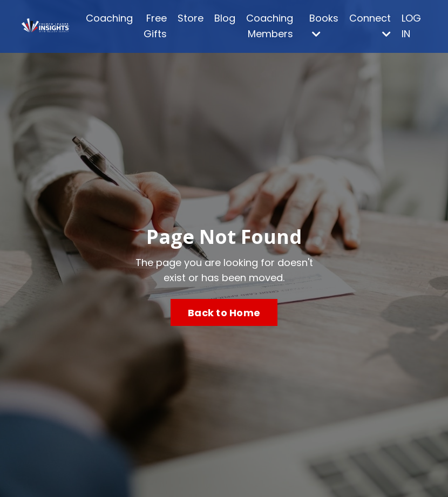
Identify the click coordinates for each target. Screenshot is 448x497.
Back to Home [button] (224, 313)
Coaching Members (270, 26)
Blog (225, 18)
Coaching (109, 18)
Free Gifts (155, 26)
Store (191, 18)
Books (324, 25)
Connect (370, 25)
